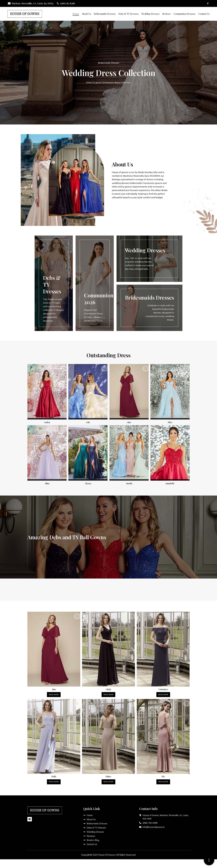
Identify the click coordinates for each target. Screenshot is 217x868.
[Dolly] (53, 735)
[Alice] (170, 391)
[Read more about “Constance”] (164, 693)
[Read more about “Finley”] (108, 780)
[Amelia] (129, 452)
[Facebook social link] (208, 4)
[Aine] (129, 391)
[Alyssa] (88, 452)
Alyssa (88, 482)
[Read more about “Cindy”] (108, 693)
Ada (88, 421)
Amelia (129, 482)
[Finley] (108, 735)
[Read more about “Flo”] (164, 780)
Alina (47, 482)
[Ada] (88, 391)
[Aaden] (47, 391)
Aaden (47, 421)
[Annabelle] (170, 452)
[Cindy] (108, 648)
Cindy (108, 687)
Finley (108, 775)
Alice (170, 421)
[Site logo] (25, 14)
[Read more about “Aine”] (53, 693)
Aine (129, 421)
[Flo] (164, 735)
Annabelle (170, 482)
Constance (163, 687)
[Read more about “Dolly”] (53, 780)
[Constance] (164, 648)
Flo (163, 775)
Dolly (54, 775)
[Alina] (47, 452)
